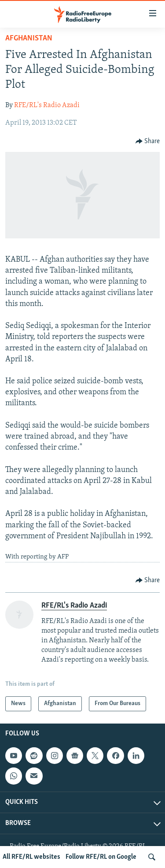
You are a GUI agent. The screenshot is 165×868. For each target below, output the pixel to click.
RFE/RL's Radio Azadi (47, 105)
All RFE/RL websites (31, 857)
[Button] (148, 141)
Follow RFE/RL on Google (101, 857)
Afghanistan (29, 38)
